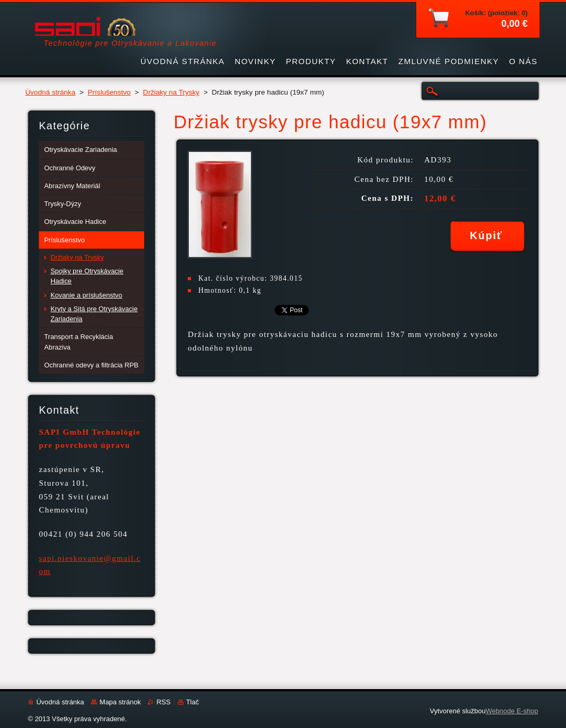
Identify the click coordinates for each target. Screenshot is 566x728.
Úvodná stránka (50, 92)
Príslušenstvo (109, 92)
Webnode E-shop (512, 711)
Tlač (193, 702)
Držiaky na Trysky (171, 92)
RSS (163, 702)
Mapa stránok (120, 702)
